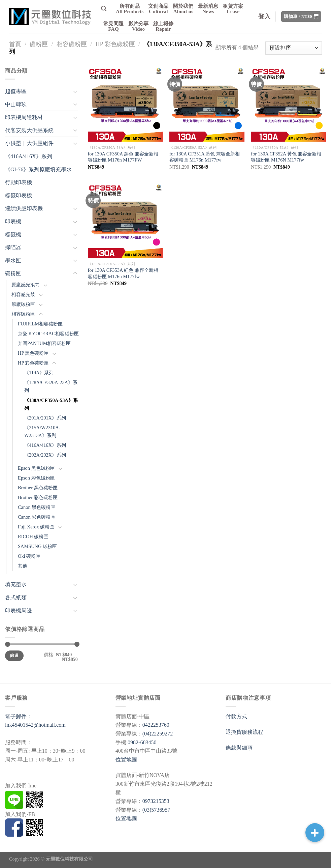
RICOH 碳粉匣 (33, 537)
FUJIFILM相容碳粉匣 (40, 324)
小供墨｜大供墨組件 (29, 143)
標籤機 (13, 235)
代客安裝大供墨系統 (29, 130)
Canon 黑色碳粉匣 (37, 507)
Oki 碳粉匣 (29, 556)
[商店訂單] (294, 48)
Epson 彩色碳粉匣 (36, 478)
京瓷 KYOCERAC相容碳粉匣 (48, 334)
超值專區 (16, 91)
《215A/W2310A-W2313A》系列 (42, 431)
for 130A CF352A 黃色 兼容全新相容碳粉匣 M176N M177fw (286, 157)
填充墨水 (16, 584)
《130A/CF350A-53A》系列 (51, 404)
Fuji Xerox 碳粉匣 (36, 527)
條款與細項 (239, 748)
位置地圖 (126, 760)
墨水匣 (13, 261)
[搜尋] (104, 9)
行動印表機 (19, 182)
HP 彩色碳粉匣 (115, 44)
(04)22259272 (158, 734)
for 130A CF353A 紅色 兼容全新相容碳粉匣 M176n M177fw (123, 273)
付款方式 (236, 716)
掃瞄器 (13, 247)
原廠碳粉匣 (23, 304)
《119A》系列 (39, 373)
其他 (23, 566)
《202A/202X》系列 (45, 455)
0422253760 (156, 725)
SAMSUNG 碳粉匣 (37, 546)
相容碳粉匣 (72, 44)
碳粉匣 (39, 44)
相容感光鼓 (23, 294)
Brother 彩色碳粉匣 (38, 497)
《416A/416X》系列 (29, 156)
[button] (315, 833)
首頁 (15, 44)
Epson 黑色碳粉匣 (36, 468)
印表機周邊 (19, 611)
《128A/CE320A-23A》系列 (51, 386)
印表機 (13, 221)
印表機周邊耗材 (24, 117)
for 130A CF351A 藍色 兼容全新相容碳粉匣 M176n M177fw (205, 157)
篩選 (14, 656)
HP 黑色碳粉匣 (33, 353)
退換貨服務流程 (244, 732)
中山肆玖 (16, 104)
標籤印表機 (19, 195)
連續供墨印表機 (24, 208)
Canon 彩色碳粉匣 (37, 517)
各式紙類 (16, 597)
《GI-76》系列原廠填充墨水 (38, 169)
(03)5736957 (156, 810)
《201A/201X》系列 (45, 418)
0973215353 (156, 801)
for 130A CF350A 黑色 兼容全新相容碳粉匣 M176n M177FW (123, 157)
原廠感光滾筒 (26, 285)
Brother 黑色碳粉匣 (38, 488)
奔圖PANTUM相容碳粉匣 (44, 343)
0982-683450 (142, 742)
